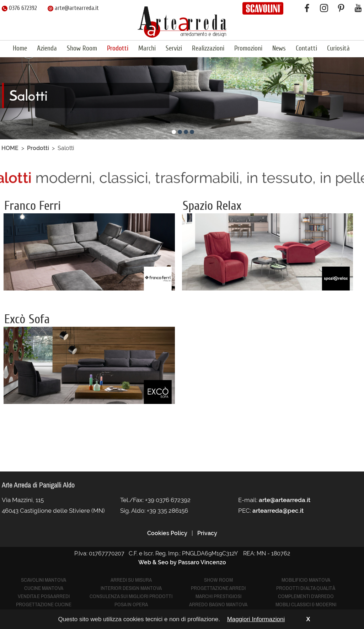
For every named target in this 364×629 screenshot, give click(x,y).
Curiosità (338, 48)
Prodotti (118, 48)
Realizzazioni (208, 48)
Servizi (174, 48)
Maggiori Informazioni (256, 619)
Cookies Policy (167, 533)
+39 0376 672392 (168, 500)
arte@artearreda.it (73, 8)
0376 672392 (19, 8)
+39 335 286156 (167, 511)
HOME (10, 148)
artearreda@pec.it (278, 511)
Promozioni (248, 48)
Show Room (82, 48)
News (279, 48)
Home (20, 48)
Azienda (47, 48)
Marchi (147, 48)
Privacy (207, 533)
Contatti (306, 48)
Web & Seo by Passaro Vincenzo (182, 562)
